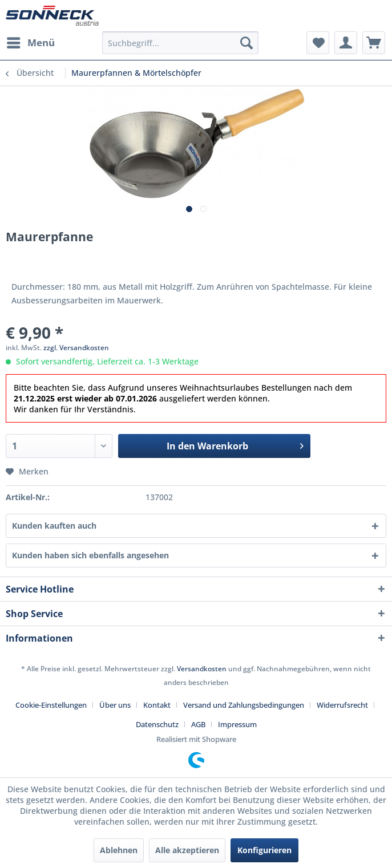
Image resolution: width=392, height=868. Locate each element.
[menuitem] (30, 43)
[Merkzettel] (318, 43)
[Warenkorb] (374, 43)
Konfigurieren (264, 850)
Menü (31, 41)
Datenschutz (157, 724)
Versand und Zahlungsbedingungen (244, 705)
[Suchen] (246, 43)
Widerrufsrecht (342, 705)
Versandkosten (202, 669)
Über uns (115, 705)
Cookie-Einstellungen (51, 705)
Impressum (237, 724)
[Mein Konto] (346, 43)
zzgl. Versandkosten (76, 348)
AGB (198, 724)
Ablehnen (119, 850)
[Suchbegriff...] (181, 43)
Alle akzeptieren (187, 850)
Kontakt (157, 705)
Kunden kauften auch (54, 526)
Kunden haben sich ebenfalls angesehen (90, 555)
